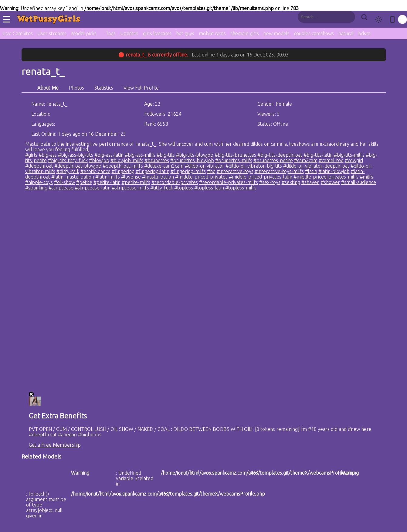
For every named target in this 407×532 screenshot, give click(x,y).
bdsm (364, 33)
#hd (211, 171)
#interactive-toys (235, 171)
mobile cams (212, 33)
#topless (184, 188)
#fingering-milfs (188, 171)
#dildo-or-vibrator (205, 166)
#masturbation (158, 177)
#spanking (36, 188)
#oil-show (64, 182)
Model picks (84, 33)
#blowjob (99, 160)
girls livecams (157, 33)
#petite (84, 182)
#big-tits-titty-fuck (68, 160)
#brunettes (157, 160)
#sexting (291, 182)
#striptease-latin (93, 188)
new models (276, 33)
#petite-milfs (136, 182)
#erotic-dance (95, 171)
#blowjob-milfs (127, 160)
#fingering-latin (153, 171)
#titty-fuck (162, 188)
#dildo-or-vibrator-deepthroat (316, 166)
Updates (129, 33)
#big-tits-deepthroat (280, 155)
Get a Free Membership (55, 445)
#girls (31, 155)
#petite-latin (107, 182)
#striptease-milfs (130, 188)
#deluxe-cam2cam (164, 166)
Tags (111, 33)
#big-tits (166, 155)
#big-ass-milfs (140, 155)
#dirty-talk (68, 171)
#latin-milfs (108, 177)
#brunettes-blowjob (192, 160)
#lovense (131, 177)
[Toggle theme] (378, 19)
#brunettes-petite (273, 160)
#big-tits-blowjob (195, 155)
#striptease (61, 188)
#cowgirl (354, 160)
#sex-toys (270, 182)
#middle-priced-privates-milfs (326, 177)
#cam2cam (306, 160)
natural (346, 33)
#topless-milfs (241, 188)
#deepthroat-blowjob (78, 166)
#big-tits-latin (318, 155)
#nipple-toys (39, 182)
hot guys (185, 33)
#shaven (310, 182)
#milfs (366, 177)
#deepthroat (39, 166)
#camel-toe (331, 160)
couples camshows (314, 33)
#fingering (123, 171)
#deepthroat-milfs (123, 166)
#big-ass (48, 155)
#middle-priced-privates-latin (261, 177)
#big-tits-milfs (349, 155)
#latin (311, 171)
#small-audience (359, 182)
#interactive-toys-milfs (279, 171)
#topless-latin (209, 188)
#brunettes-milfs (234, 160)
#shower (330, 182)
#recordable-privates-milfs (229, 182)
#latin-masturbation (73, 177)
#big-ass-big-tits (76, 155)
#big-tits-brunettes (235, 155)
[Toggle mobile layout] (392, 19)
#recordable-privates (175, 182)
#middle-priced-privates (201, 177)
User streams (52, 33)
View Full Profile (141, 88)
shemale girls (245, 33)
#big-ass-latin (109, 155)
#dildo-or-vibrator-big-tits (254, 166)
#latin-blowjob (334, 171)
